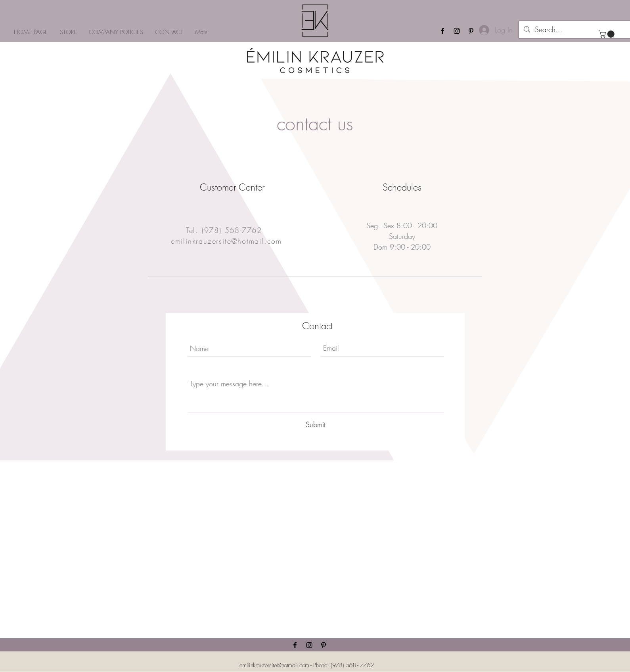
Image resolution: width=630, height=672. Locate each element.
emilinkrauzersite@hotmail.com (226, 241)
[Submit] (316, 425)
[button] (607, 34)
